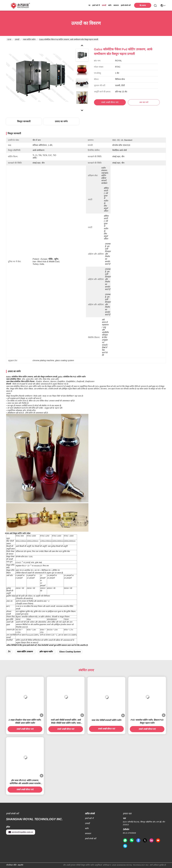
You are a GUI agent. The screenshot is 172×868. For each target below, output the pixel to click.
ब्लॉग (110, 5)
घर (89, 5)
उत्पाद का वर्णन (61, 121)
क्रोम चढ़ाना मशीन (46, 652)
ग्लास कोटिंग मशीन (29, 39)
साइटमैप (20, 865)
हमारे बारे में (96, 5)
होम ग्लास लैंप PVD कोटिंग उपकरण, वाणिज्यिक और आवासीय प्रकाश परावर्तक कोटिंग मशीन (25, 782)
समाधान (116, 5)
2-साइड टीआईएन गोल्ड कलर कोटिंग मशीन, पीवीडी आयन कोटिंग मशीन (25, 721)
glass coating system (70, 652)
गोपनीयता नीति (11, 865)
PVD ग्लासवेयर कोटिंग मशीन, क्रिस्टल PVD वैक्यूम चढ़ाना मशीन (147, 721)
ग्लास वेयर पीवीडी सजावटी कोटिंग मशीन (106, 720)
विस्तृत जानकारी (24, 121)
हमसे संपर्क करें (126, 5)
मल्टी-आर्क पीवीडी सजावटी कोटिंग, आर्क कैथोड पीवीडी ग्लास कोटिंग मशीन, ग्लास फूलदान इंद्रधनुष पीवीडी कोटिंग (66, 722)
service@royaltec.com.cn (21, 832)
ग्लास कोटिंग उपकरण (25, 652)
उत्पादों (104, 5)
